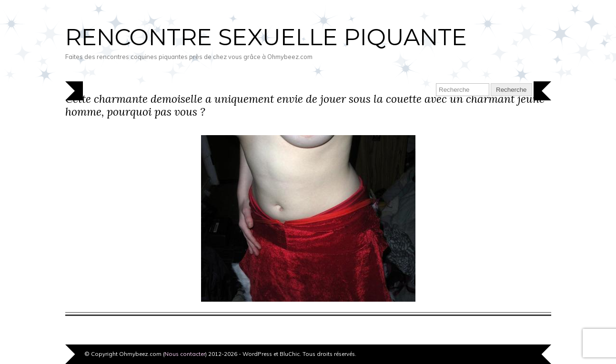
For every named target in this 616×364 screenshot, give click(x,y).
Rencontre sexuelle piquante (266, 37)
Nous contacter (185, 354)
